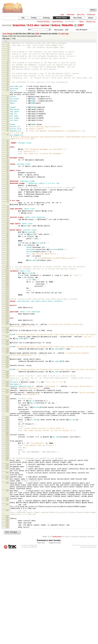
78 (8, 252)
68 (8, 226)
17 (8, 85)
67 (8, 223)
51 (8, 183)
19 (8, 90)
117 (7, 353)
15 (8, 80)
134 (7, 401)
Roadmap (46, 18)
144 (7, 432)
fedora (56, 25)
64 (8, 215)
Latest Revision (57, 22)
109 (7, 332)
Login (62, 14)
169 (7, 508)
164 (7, 495)
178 (7, 531)
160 (7, 480)
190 (7, 585)
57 (8, 197)
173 (7, 517)
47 (8, 173)
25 (8, 110)
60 (8, 205)
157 (7, 472)
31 (8, 125)
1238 (37, 34)
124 (7, 369)
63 (8, 212)
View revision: (59, 30)
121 (7, 362)
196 (7, 612)
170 (7, 510)
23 (8, 100)
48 (8, 175)
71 (8, 233)
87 (8, 275)
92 (8, 288)
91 (8, 285)
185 (7, 553)
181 (7, 538)
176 (7, 525)
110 (7, 335)
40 (8, 149)
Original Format (55, 636)
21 (8, 95)
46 (8, 170)
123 (7, 367)
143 (7, 427)
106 (7, 324)
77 (8, 250)
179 (7, 533)
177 (7, 528)
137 (7, 410)
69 (8, 228)
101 (7, 311)
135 (7, 405)
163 (7, 492)
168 (7, 506)
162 (7, 490)
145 (7, 435)
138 (7, 415)
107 (7, 327)
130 (7, 386)
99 (8, 306)
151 (7, 454)
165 (7, 498)
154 (7, 464)
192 (7, 592)
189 (7, 575)
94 (8, 293)
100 (7, 308)
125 (7, 372)
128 (7, 381)
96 (8, 298)
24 (8, 108)
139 (7, 417)
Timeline (34, 18)
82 (8, 262)
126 (7, 374)
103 (7, 316)
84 (8, 267)
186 (7, 558)
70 (8, 230)
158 (7, 475)
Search (91, 18)
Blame (82, 22)
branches (19, 25)
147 (7, 439)
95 (8, 296)
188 (7, 566)
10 (8, 67)
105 (7, 322)
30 (8, 123)
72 (8, 238)
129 (7, 383)
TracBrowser (57, 629)
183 (7, 545)
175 (7, 523)
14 (8, 77)
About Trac (81, 14)
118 (7, 355)
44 (8, 165)
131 (7, 391)
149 (7, 447)
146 (7, 437)
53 (8, 187)
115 (7, 347)
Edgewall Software (30, 640)
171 (7, 513)
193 (7, 600)
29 (8, 120)
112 (7, 340)
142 (7, 424)
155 (7, 467)
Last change (8, 34)
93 (8, 291)
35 (8, 136)
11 (8, 69)
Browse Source (61, 18)
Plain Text (41, 636)
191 (7, 587)
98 (8, 304)
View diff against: (86, 30)
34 (8, 133)
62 (8, 210)
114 (7, 345)
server (45, 25)
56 (8, 195)
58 (8, 200)
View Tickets (77, 18)
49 (8, 178)
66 (8, 220)
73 (8, 240)
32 (8, 128)
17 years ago (63, 34)
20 (8, 93)
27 (8, 116)
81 (8, 260)
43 (8, 163)
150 (7, 449)
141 (7, 422)
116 (7, 350)
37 (8, 141)
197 (7, 614)
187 (7, 561)
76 (8, 248)
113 (7, 343)
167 (7, 503)
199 (7, 620)
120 (7, 360)
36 (8, 139)
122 (7, 364)
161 (7, 487)
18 (8, 88)
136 (7, 408)
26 (8, 113)
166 (7, 500)
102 (7, 314)
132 (7, 396)
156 (7, 469)
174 (7, 520)
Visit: (30, 30)
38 (8, 143)
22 (8, 98)
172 (7, 515)
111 (7, 337)
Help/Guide (70, 14)
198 (7, 617)
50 (8, 180)
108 (7, 329)
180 (7, 535)
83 (8, 264)
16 (8, 83)
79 (8, 255)
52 (8, 185)
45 (8, 167)
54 (8, 190)
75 (8, 245)
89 (8, 280)
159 (7, 477)
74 (8, 242)
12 (8, 72)
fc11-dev (33, 25)
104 (7, 319)
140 (7, 420)
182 (7, 543)
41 (8, 153)
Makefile (68, 25)
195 (7, 609)
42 (8, 161)
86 (8, 272)
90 (8, 283)
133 (7, 398)
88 (8, 277)
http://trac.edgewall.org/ (88, 640)
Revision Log (91, 22)
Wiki (23, 18)
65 (8, 218)
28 (8, 118)
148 (7, 444)
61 (8, 207)
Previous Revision (43, 22)
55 (8, 193)
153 (7, 462)
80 (8, 257)
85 (8, 269)
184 (7, 548)
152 (7, 457)
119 (7, 357)
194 (7, 607)
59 (8, 202)
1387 (80, 25)
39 (8, 146)
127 (7, 376)
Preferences (91, 14)
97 (8, 301)
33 (8, 131)
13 (8, 75)
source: (7, 25)
